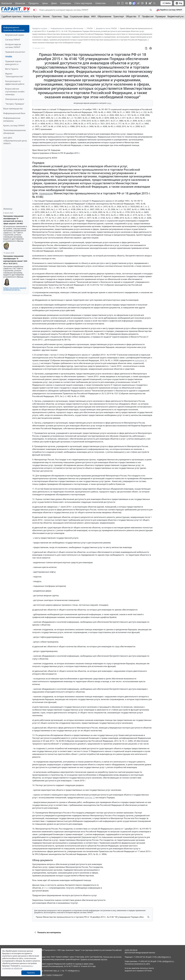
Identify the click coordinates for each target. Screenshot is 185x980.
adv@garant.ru (168, 961)
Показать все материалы (47, 932)
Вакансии (20, 3)
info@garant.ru (74, 971)
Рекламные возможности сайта (137, 964)
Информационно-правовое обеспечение (14, 29)
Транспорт (119, 16)
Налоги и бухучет (32, 16)
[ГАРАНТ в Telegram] (138, 3)
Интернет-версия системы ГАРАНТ (13, 46)
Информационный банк (14, 113)
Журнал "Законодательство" (14, 75)
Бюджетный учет (176, 16)
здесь (109, 103)
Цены (45, 3)
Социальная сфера (80, 16)
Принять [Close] (31, 973)
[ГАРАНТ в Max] (134, 3)
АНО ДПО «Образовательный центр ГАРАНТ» (15, 141)
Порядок (59, 134)
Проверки (161, 16)
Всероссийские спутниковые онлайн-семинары (15, 92)
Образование (104, 16)
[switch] (35, 10)
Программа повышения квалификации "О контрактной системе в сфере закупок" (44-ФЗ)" (13, 220)
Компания (7, 3)
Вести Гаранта (12, 69)
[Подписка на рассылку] (118, 3)
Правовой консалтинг (15, 52)
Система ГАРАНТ (13, 40)
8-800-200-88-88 (131, 950)
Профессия (148, 16)
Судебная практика (11, 16)
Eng (179, 3)
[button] (169, 10)
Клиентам (101, 3)
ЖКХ (93, 16)
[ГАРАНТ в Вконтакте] (126, 3)
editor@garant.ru (164, 957)
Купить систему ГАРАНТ (14, 126)
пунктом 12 (90, 798)
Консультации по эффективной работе (15, 83)
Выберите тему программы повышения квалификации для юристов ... (15, 289)
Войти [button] (166, 3)
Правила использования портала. (94, 959)
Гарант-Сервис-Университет (51, 975)
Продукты (34, 3)
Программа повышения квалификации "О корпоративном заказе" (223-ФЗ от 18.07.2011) (15, 260)
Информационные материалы (12, 119)
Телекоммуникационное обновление (15, 132)
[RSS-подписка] (154, 3)
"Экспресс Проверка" (15, 104)
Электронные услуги (15, 99)
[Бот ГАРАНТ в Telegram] (142, 3)
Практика (57, 16)
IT (139, 16)
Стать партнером (83, 3)
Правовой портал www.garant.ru (13, 63)
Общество (131, 16)
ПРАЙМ (9, 57)
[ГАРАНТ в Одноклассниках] (146, 3)
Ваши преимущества (13, 109)
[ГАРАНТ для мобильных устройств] (122, 3)
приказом (46, 193)
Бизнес (46, 16)
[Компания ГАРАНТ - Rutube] (150, 3)
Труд (66, 16)
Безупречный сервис (15, 35)
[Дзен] (130, 3)
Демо (54, 3)
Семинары (66, 3)
